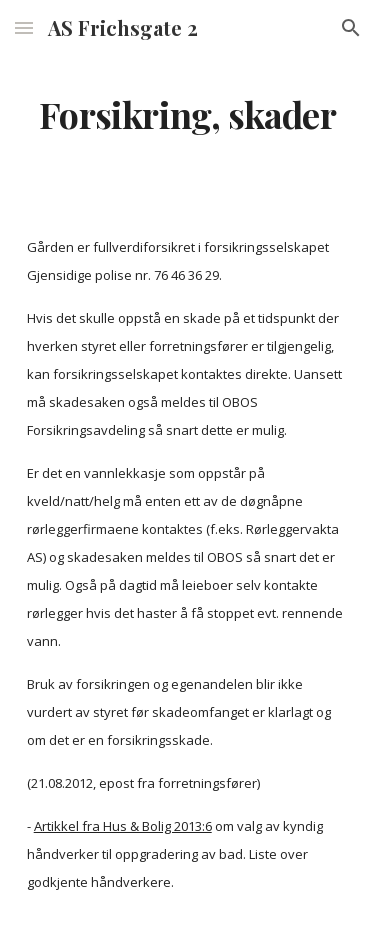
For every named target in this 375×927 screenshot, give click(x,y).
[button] (24, 27)
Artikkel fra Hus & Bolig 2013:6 (123, 826)
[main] (188, 115)
